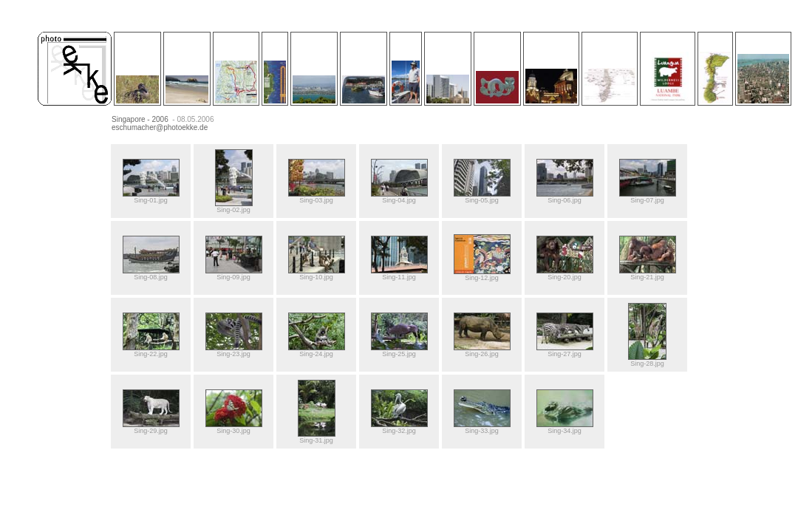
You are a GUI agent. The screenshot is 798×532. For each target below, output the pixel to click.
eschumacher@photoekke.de (160, 127)
